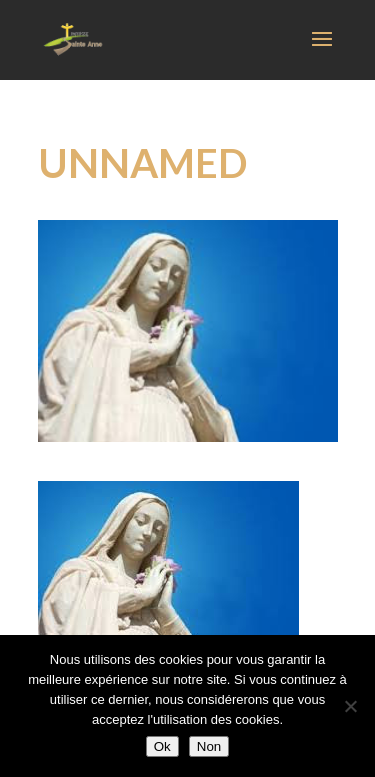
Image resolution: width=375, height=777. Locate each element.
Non (209, 746)
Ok (162, 746)
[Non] (350, 706)
